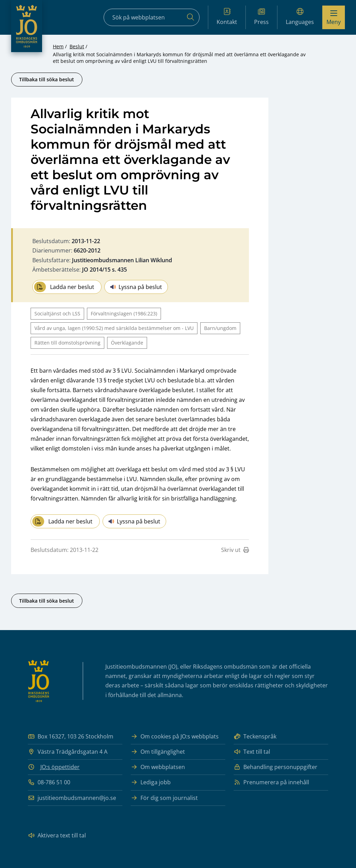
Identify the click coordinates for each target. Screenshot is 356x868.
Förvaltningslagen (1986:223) (124, 313)
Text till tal (252, 752)
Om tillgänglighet (158, 752)
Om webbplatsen (158, 767)
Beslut (77, 46)
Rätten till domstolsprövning (67, 343)
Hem (58, 46)
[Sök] (191, 17)
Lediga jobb (151, 782)
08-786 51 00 (49, 782)
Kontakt (227, 17)
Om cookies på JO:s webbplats (175, 737)
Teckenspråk (255, 737)
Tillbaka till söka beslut (47, 79)
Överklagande (127, 343)
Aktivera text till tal (57, 836)
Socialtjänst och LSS (57, 313)
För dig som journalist (164, 798)
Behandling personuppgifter (276, 767)
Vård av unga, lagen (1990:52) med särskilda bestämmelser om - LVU (114, 328)
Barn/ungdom (220, 328)
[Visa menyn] (334, 17)
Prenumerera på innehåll (271, 782)
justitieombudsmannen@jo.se (72, 798)
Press (261, 17)
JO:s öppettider (60, 767)
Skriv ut (235, 550)
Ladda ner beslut (64, 287)
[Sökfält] (152, 17)
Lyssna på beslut (136, 287)
